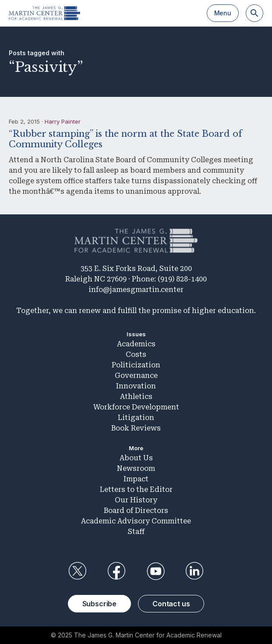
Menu (223, 13)
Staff (136, 532)
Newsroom (136, 468)
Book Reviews (136, 428)
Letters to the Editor (136, 489)
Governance (136, 375)
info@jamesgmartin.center (136, 290)
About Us (136, 458)
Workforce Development (136, 407)
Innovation (136, 386)
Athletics (136, 397)
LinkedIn (194, 571)
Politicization (136, 365)
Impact (136, 479)
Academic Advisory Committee (136, 521)
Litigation (136, 418)
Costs (136, 354)
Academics (136, 344)
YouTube (155, 571)
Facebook (117, 571)
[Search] (254, 13)
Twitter (78, 571)
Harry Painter (63, 121)
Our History (136, 500)
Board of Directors (136, 511)
